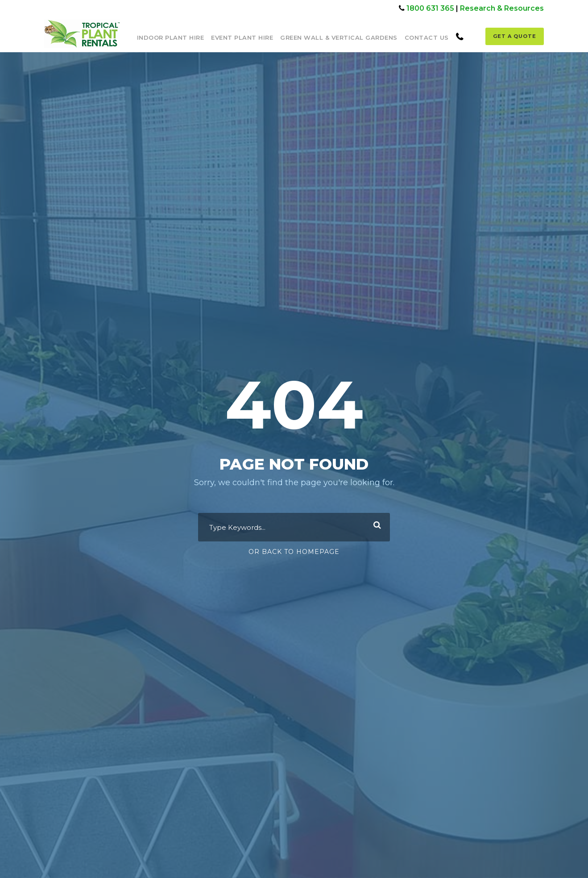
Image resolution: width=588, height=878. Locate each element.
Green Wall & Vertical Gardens (339, 37)
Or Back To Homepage (294, 552)
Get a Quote (515, 36)
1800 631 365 (430, 8)
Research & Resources (502, 8)
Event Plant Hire (242, 37)
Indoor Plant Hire (171, 37)
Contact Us (427, 37)
